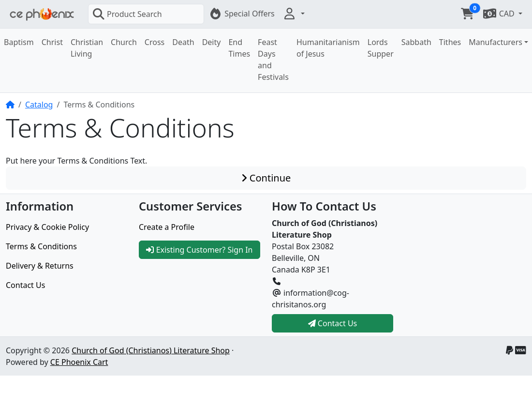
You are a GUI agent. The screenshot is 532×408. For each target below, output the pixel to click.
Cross (155, 42)
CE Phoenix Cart (79, 362)
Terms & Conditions (41, 246)
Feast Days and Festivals (273, 60)
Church (124, 42)
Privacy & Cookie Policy (47, 227)
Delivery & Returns (40, 266)
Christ (52, 42)
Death (183, 42)
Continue (266, 178)
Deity (212, 42)
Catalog (39, 105)
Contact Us (25, 285)
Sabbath (416, 42)
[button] (294, 14)
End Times (239, 48)
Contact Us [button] (333, 323)
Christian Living (87, 48)
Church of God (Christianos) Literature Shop (151, 350)
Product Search (127, 14)
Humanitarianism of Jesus (328, 48)
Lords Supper (381, 48)
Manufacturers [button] (495, 42)
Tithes (450, 42)
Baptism (19, 42)
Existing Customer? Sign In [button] (199, 250)
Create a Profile (167, 227)
